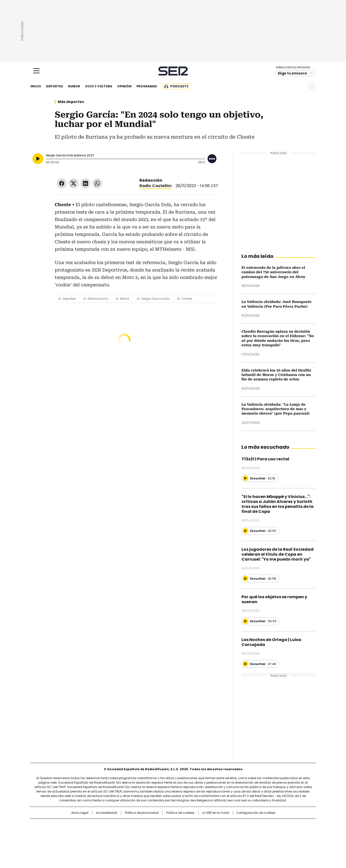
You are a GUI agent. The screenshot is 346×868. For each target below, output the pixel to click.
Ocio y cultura (99, 86)
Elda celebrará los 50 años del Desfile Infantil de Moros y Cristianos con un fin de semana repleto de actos (276, 375)
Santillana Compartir (187, 825)
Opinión (124, 86)
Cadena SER (173, 71)
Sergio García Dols (155, 299)
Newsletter (300, 87)
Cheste (187, 299)
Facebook (62, 183)
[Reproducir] (38, 159)
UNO (148, 833)
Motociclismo (98, 299)
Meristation (250, 840)
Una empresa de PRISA (72, 830)
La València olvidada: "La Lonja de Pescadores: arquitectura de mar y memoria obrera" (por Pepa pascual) (276, 409)
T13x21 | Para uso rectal (265, 459)
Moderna (138, 840)
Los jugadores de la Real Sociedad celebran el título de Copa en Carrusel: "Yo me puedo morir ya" (278, 554)
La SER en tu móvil (216, 813)
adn (244, 825)
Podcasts (179, 86)
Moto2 (125, 299)
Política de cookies (180, 813)
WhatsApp (97, 183)
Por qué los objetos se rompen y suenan (274, 599)
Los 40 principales (136, 825)
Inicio (36, 86)
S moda (203, 840)
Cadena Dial (201, 833)
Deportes (54, 86)
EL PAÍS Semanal (219, 833)
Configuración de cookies (256, 813)
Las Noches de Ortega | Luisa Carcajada (271, 642)
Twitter (74, 183)
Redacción (151, 180)
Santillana (160, 825)
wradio (163, 833)
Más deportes (71, 102)
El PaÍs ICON (182, 840)
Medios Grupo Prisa (72, 842)
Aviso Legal (80, 813)
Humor (74, 86)
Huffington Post (122, 833)
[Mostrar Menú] (36, 71)
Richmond (113, 840)
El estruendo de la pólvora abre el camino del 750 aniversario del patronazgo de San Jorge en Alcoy (273, 272)
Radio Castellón (156, 186)
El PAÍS (114, 825)
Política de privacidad (142, 813)
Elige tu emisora (292, 73)
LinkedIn (85, 183)
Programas (147, 86)
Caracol (262, 825)
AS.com (228, 825)
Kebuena (260, 833)
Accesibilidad (107, 813)
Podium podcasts (161, 840)
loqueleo (225, 840)
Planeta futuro (240, 833)
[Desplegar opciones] (212, 159)
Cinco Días (183, 833)
